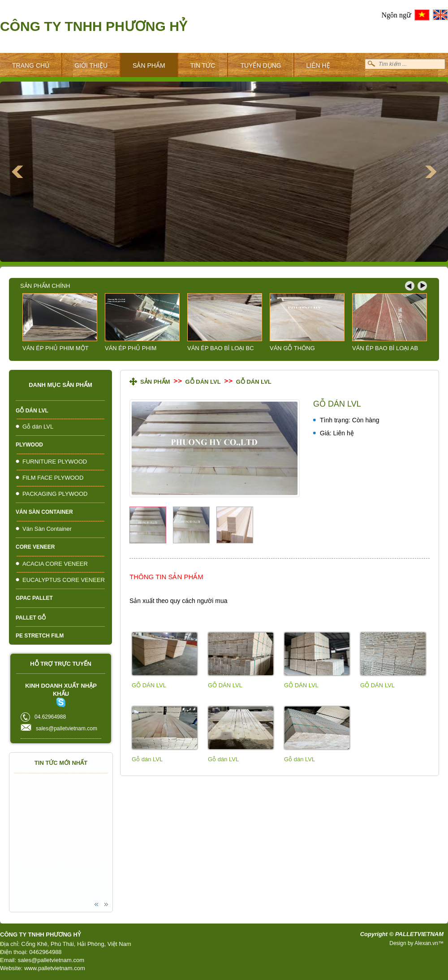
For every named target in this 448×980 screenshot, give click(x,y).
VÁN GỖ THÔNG (292, 348)
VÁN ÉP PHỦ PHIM (131, 348)
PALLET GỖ (31, 618)
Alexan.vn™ (429, 943)
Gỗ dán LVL (32, 411)
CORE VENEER (35, 547)
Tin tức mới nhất (61, 763)
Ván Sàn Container (44, 512)
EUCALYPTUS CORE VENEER (64, 580)
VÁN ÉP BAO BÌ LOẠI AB (385, 348)
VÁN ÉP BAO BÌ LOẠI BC (221, 348)
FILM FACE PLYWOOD (53, 478)
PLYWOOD (29, 445)
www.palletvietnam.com (55, 968)
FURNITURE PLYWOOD (55, 462)
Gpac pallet (34, 598)
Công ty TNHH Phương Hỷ (93, 26)
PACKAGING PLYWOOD (55, 494)
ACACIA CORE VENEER (55, 564)
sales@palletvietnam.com (51, 960)
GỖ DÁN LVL (149, 685)
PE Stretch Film (40, 636)
